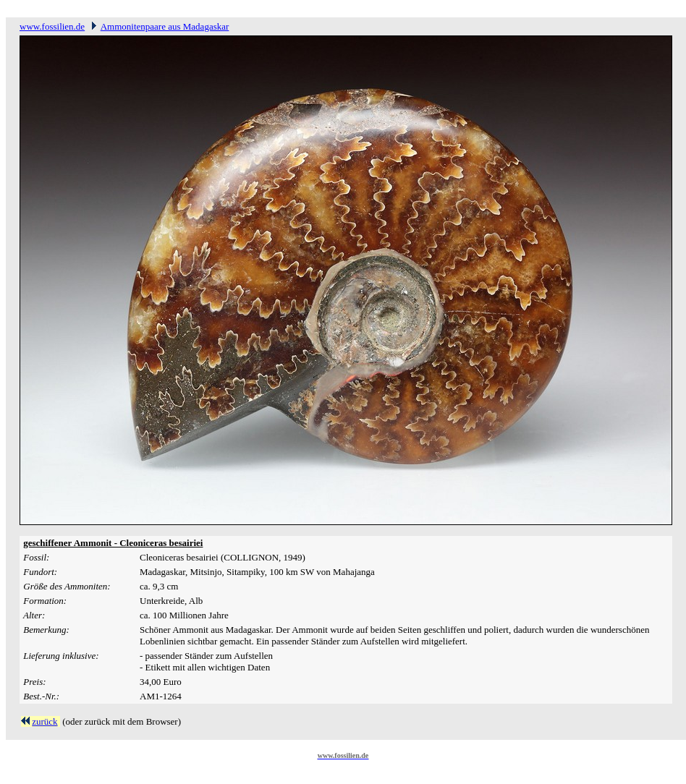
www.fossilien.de (52, 26)
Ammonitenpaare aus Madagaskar (165, 26)
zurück (45, 721)
